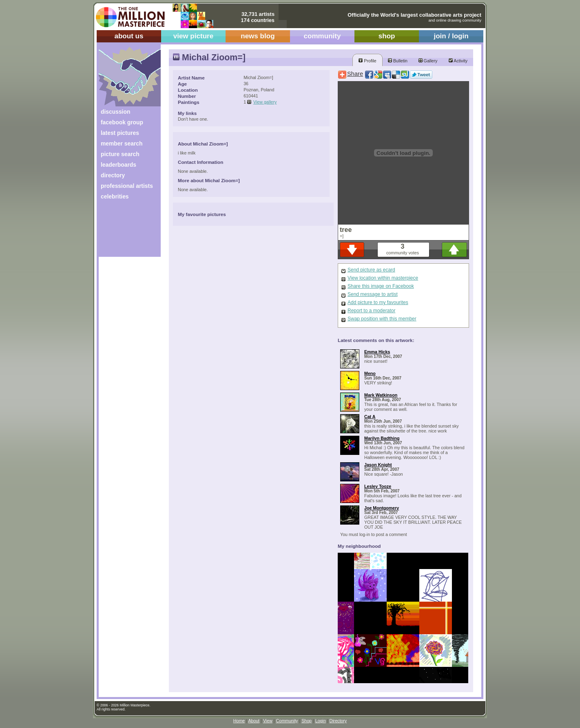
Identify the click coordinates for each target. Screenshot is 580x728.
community (322, 36)
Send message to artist (373, 294)
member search (122, 143)
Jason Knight (378, 465)
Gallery (428, 61)
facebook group (122, 122)
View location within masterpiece (383, 278)
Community (287, 721)
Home (239, 721)
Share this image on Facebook (381, 286)
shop (387, 36)
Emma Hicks (377, 352)
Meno (370, 373)
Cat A (370, 417)
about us (129, 36)
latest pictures (120, 133)
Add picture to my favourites (378, 302)
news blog (258, 36)
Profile (367, 61)
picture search (120, 154)
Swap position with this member (382, 319)
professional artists (127, 186)
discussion (115, 112)
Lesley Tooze (378, 486)
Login (321, 721)
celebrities (115, 196)
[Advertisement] (124, 231)
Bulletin (398, 61)
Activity (458, 61)
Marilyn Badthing (382, 438)
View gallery (265, 102)
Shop (307, 721)
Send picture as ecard (371, 270)
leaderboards (118, 165)
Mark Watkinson (381, 395)
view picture (194, 36)
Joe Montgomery (382, 508)
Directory (338, 721)
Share (355, 74)
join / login (451, 36)
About (254, 721)
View (268, 721)
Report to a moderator (371, 311)
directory (113, 175)
